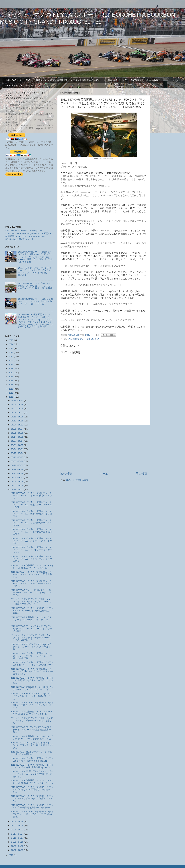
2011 (11, 397)
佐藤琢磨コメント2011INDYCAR (84, 339)
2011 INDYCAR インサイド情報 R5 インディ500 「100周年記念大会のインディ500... (32, 806)
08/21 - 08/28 (17, 433)
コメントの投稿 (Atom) (77, 480)
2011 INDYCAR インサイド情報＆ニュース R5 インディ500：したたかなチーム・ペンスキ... (31, 523)
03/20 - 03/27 (17, 850)
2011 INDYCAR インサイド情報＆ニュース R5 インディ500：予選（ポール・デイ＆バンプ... (31, 505)
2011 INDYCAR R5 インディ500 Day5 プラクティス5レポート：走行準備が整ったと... (31, 696)
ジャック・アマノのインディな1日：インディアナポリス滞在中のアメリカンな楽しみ (32, 721)
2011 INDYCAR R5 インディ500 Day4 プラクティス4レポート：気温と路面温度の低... (31, 730)
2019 (11, 365)
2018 (11, 369)
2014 (11, 385)
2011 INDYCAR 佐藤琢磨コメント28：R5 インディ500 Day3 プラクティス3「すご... (32, 737)
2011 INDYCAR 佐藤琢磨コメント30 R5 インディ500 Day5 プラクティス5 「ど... (32, 688)
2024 (11, 344)
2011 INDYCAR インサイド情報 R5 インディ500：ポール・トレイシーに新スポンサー (32, 664)
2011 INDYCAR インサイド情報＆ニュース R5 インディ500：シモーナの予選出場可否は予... (31, 532)
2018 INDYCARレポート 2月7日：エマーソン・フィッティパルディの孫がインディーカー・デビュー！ (35, 301)
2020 (11, 361)
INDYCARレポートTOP (18, 80)
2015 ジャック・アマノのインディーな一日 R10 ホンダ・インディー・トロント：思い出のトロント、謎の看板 (35, 272)
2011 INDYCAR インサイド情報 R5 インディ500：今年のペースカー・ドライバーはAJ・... (32, 705)
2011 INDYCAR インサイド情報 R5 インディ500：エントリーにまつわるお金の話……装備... (32, 611)
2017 (11, 373)
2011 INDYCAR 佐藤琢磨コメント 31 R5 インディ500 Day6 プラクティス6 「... (32, 620)
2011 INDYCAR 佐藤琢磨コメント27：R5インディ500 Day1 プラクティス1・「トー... (32, 782)
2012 (11, 393)
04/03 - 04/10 (17, 842)
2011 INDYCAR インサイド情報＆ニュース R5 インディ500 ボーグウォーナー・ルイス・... (32, 584)
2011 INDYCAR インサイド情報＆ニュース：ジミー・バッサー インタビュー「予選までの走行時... (32, 656)
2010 (11, 855)
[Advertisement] (104, 448)
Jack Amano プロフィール (19, 85)
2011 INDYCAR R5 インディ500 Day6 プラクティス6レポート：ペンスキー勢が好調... (31, 647)
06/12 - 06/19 (17, 473)
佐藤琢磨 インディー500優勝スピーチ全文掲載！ (134, 80)
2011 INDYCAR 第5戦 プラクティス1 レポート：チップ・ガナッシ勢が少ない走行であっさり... (32, 774)
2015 (11, 381)
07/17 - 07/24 (17, 453)
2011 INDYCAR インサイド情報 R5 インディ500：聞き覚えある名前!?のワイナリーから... (32, 680)
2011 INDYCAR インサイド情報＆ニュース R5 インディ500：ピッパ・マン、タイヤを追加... (31, 559)
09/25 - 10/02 (17, 413)
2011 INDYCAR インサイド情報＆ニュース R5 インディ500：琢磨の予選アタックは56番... (31, 514)
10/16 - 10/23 (17, 400)
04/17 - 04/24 (17, 834)
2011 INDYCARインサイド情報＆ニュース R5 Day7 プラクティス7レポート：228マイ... (32, 593)
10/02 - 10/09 (17, 409)
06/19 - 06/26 (17, 469)
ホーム (104, 474)
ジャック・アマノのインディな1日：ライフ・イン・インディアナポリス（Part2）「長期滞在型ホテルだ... (32, 602)
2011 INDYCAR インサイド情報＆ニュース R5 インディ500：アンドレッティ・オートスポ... (31, 550)
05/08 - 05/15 (17, 822)
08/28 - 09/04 (17, 429)
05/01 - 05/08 (17, 826)
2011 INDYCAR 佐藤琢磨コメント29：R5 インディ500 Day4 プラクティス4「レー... (32, 713)
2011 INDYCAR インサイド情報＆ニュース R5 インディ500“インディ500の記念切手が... (31, 574)
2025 (11, 340)
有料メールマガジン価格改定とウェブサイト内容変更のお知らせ (69, 80)
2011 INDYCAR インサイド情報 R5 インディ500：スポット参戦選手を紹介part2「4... (32, 766)
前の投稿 (141, 474)
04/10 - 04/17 (17, 838)
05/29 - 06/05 (17, 482)
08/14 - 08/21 (17, 437)
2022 (11, 352)
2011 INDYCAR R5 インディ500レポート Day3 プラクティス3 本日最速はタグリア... (32, 745)
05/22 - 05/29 (17, 486)
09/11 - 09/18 (17, 421)
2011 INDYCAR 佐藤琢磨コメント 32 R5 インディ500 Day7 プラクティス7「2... (32, 567)
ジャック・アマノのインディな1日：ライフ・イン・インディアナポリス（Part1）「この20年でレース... (32, 638)
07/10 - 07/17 (17, 457)
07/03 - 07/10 (17, 461)
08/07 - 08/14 (17, 441)
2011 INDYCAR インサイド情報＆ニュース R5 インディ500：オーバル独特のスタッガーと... (31, 496)
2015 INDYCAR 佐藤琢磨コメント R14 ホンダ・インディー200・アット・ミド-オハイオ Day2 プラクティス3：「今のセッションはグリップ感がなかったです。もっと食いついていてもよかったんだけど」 (35, 321)
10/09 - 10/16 (17, 405)
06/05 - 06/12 (17, 477)
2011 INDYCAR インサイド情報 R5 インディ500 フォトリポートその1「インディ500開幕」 (32, 814)
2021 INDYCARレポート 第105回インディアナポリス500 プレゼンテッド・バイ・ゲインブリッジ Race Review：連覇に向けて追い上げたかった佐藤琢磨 (35, 257)
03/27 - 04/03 (17, 846)
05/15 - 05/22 (17, 490)
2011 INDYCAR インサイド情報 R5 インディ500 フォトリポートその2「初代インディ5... (32, 798)
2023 (11, 348)
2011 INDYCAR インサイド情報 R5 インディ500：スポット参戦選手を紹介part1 (32, 760)
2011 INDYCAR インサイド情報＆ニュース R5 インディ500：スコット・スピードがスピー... (31, 541)
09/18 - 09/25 (17, 417)
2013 (11, 389)
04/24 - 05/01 (17, 830)
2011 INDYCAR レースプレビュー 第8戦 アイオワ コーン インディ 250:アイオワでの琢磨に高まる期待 (35, 286)
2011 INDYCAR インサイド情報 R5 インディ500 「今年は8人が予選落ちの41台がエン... (32, 790)
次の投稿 (66, 474)
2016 (11, 377)
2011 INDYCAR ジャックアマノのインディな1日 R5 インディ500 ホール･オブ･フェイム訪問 (31, 629)
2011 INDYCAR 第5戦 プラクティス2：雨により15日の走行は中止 (32, 753)
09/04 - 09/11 (17, 425)
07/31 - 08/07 (17, 445)
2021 (11, 356)
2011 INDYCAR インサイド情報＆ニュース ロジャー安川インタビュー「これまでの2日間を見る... (32, 671)
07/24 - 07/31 (17, 449)
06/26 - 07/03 (17, 465)
